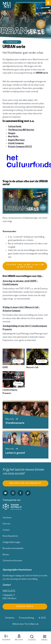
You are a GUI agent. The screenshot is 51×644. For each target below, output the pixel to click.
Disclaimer (10, 618)
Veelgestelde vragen (11, 542)
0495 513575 (9, 591)
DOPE (5, 368)
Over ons (6, 524)
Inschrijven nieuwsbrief (26, 483)
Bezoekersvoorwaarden (13, 548)
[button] (48, 3)
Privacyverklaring (26, 618)
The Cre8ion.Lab (31, 624)
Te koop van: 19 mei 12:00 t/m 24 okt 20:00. (25, 266)
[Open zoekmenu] (32, 638)
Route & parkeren (10, 536)
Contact (6, 530)
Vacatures (7, 518)
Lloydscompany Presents (10, 392)
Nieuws (6, 555)
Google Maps (25, 606)
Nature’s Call (32, 368)
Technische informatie (12, 561)
